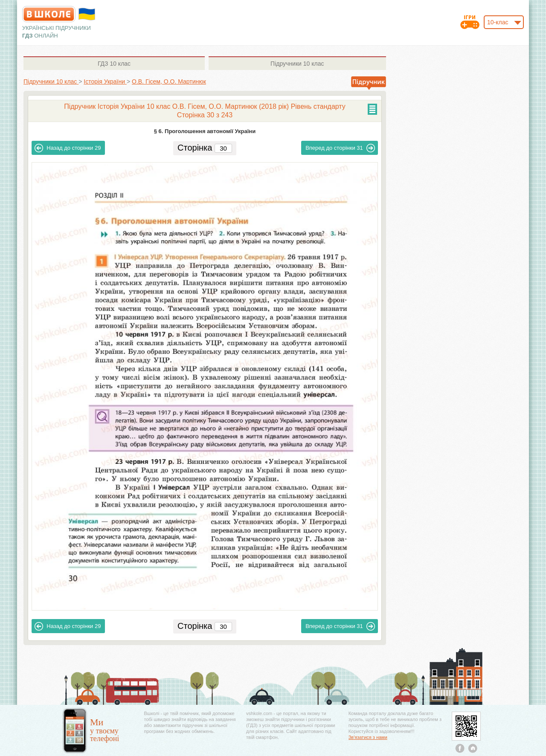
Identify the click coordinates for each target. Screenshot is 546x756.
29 (68, 148)
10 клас (114, 64)
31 (340, 148)
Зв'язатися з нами (368, 737)
